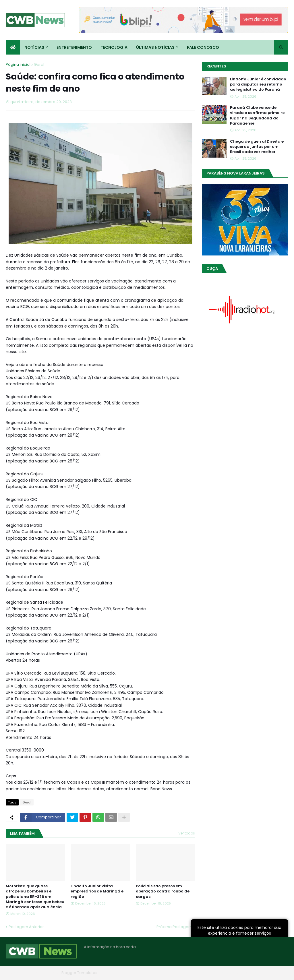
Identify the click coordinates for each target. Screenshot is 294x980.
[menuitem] (13, 47)
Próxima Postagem (174, 927)
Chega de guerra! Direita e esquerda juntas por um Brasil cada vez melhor (257, 147)
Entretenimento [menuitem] (74, 47)
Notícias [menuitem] (34, 47)
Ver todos (187, 833)
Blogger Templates (79, 973)
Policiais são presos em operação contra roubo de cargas (163, 891)
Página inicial (18, 64)
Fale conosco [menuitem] (203, 47)
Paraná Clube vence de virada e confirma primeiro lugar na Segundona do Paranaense (257, 116)
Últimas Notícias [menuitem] (155, 47)
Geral (39, 64)
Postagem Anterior (26, 927)
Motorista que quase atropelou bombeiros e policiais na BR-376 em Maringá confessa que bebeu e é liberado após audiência (35, 897)
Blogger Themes (43, 973)
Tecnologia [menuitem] (114, 47)
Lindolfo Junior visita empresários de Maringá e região (97, 891)
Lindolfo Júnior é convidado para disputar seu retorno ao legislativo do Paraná (258, 84)
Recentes (216, 66)
